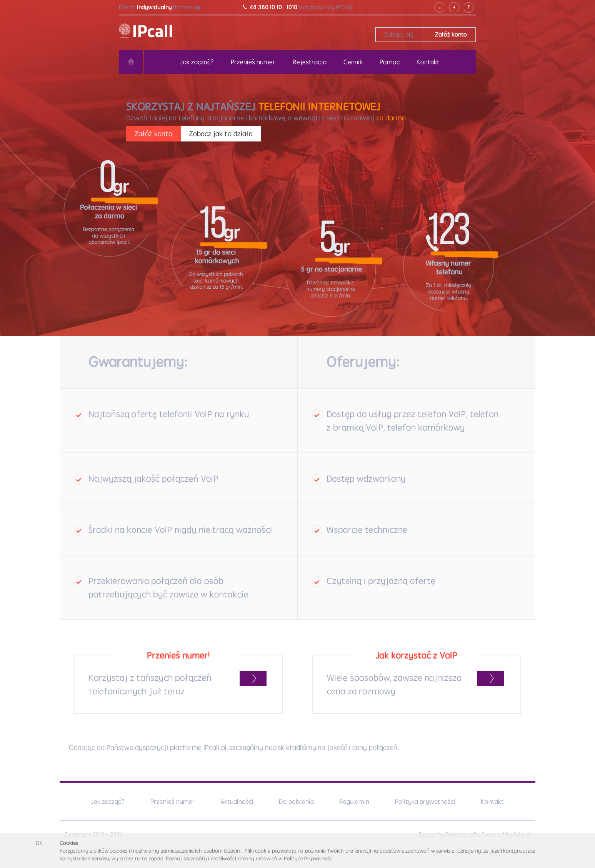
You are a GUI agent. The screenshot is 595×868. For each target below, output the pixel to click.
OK (39, 843)
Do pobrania (296, 801)
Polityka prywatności (425, 801)
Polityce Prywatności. (310, 858)
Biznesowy (187, 7)
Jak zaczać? (197, 62)
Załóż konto (451, 34)
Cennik (353, 62)
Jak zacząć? (108, 801)
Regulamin (354, 801)
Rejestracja (310, 62)
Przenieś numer (253, 62)
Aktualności (237, 801)
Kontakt (428, 62)
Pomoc (390, 62)
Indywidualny (154, 7)
